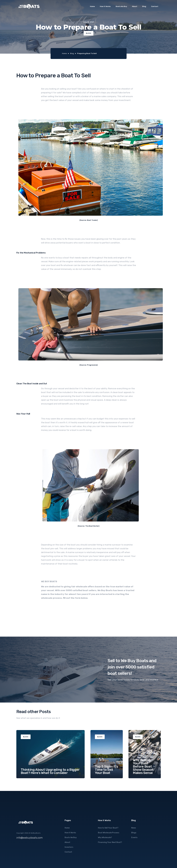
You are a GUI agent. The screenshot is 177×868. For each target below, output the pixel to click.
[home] (29, 6)
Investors (69, 847)
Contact (155, 6)
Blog (144, 6)
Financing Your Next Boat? (110, 842)
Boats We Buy (121, 6)
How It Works (105, 6)
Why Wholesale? (105, 838)
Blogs (134, 833)
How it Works (70, 833)
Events (134, 838)
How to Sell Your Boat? (108, 828)
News (134, 828)
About (135, 6)
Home (92, 6)
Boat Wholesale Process (109, 833)
